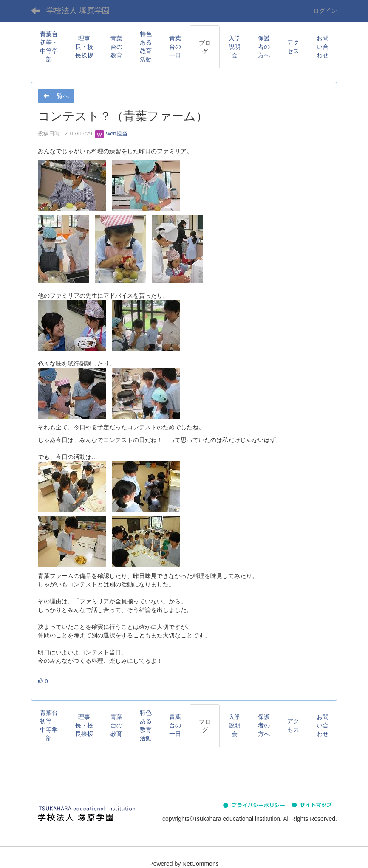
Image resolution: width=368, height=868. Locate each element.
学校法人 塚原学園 (78, 11)
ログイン (325, 11)
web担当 (111, 134)
